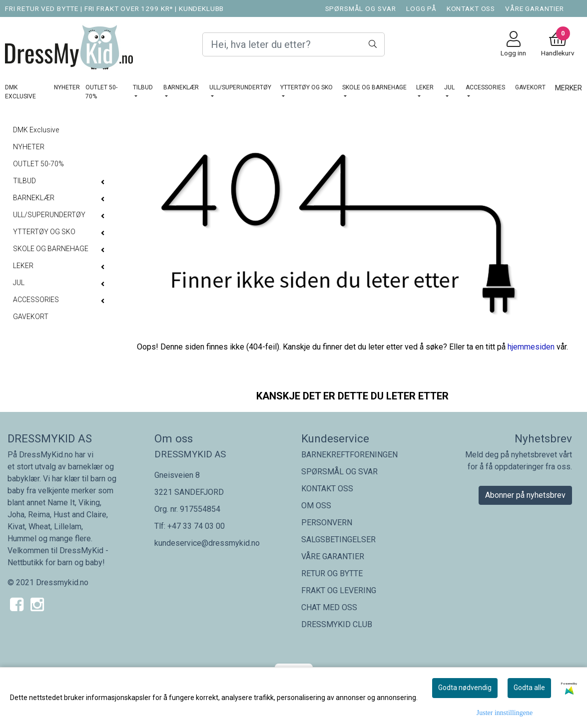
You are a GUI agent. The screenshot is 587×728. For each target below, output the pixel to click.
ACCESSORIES (485, 87)
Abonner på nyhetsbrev (525, 495)
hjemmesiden (531, 347)
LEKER (425, 87)
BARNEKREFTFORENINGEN (349, 455)
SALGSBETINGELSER (338, 540)
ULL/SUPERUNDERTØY (240, 87)
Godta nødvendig (465, 688)
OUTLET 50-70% (101, 92)
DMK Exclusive (20, 92)
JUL (449, 87)
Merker (569, 88)
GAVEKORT (530, 87)
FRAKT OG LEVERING (339, 590)
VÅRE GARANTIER (535, 8)
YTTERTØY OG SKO (306, 87)
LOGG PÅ (421, 8)
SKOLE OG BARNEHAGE (374, 87)
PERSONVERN (327, 523)
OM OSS (316, 506)
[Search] (293, 44)
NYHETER (67, 87)
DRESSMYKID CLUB (337, 624)
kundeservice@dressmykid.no (207, 543)
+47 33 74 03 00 (196, 526)
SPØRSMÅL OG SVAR (361, 8)
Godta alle (529, 688)
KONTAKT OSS (471, 8)
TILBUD (143, 87)
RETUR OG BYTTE (332, 573)
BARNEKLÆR (181, 87)
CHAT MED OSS (329, 607)
